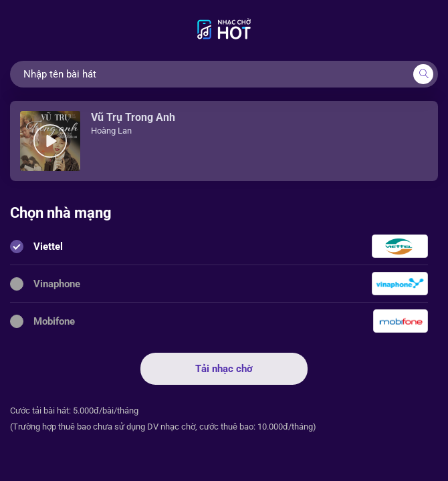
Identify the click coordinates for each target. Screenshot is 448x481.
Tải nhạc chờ (224, 369)
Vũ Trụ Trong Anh (133, 117)
